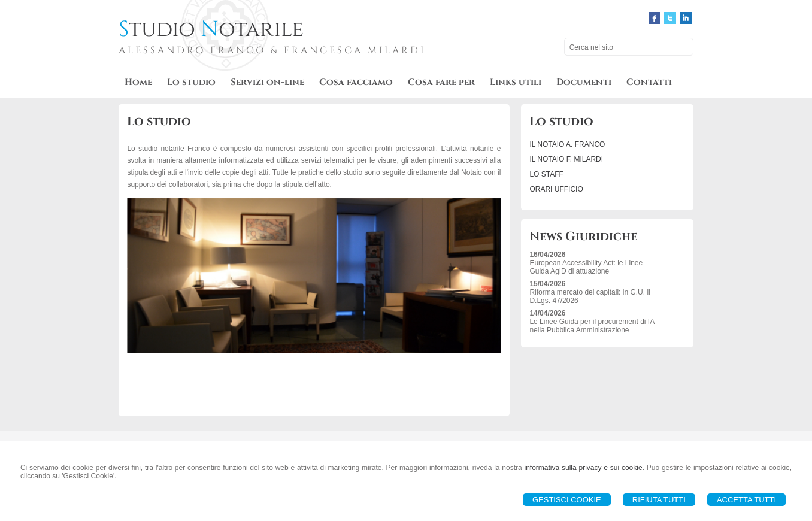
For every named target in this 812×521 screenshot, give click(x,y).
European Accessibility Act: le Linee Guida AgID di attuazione (586, 267)
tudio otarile (211, 29)
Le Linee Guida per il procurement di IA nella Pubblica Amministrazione (592, 326)
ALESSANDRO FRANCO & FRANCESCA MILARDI (272, 50)
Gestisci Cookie (567, 500)
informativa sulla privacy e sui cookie (584, 468)
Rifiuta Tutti (659, 500)
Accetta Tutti (746, 500)
